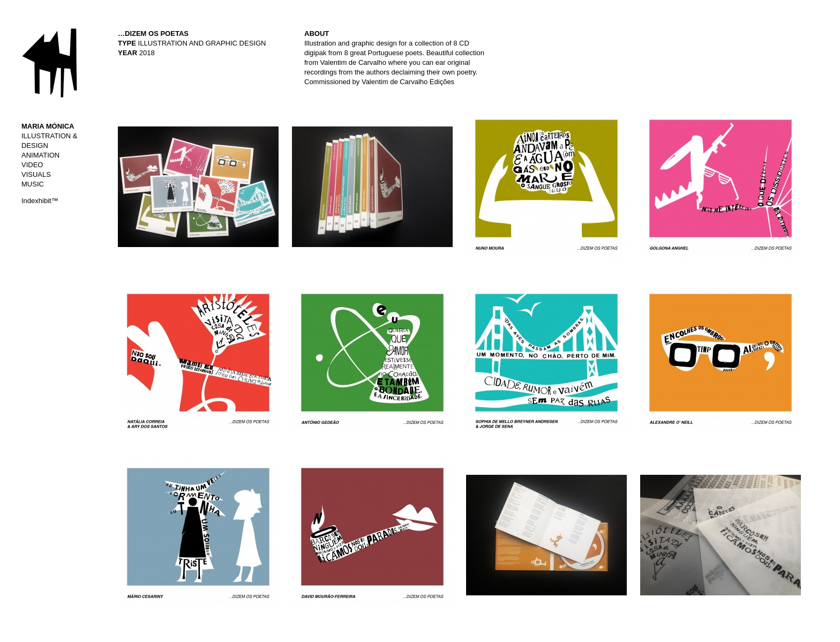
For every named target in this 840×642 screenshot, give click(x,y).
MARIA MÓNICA (48, 126)
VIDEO (32, 165)
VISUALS (36, 174)
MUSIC (33, 184)
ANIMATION (40, 155)
